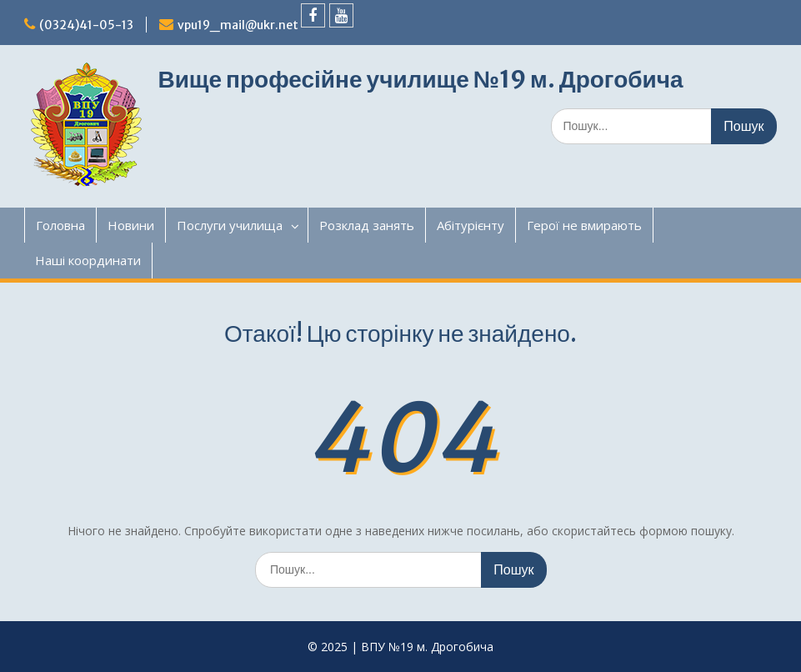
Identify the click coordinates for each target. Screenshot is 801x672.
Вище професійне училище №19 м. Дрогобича (420, 79)
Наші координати (88, 260)
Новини (131, 225)
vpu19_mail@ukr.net (238, 25)
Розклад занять (367, 225)
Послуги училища (230, 225)
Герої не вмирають (584, 225)
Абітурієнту (471, 225)
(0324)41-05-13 (86, 25)
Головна (60, 225)
